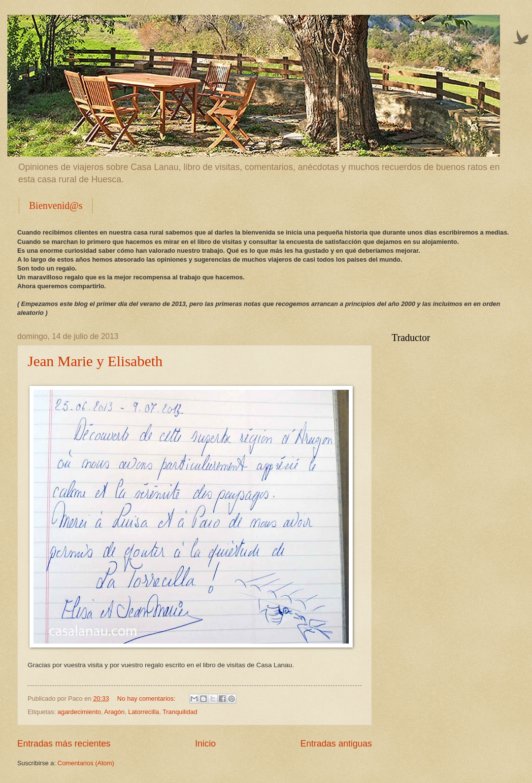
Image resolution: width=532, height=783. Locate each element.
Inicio (205, 744)
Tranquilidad (180, 712)
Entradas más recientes (64, 744)
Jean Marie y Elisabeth (95, 361)
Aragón (114, 712)
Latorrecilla (144, 712)
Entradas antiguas (336, 744)
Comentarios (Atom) (86, 763)
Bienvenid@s (56, 205)
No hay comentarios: (147, 698)
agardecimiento (79, 712)
